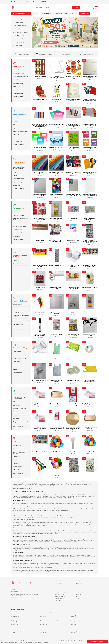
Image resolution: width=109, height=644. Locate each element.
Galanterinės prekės (18, 467)
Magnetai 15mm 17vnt (57, 334)
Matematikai (16, 135)
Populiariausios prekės (60, 13)
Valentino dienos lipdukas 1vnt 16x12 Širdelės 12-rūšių (40, 219)
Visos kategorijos (19, 97)
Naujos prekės (46, 13)
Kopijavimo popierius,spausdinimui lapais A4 (57, 77)
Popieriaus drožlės (17, 373)
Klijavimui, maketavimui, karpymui (21, 80)
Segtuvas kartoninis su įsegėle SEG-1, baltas (90, 77)
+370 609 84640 (15, 616)
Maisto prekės (16, 87)
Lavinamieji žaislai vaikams (20, 233)
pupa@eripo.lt (43, 618)
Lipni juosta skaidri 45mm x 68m (40, 380)
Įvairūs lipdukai (73, 218)
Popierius (15, 175)
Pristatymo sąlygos (80, 586)
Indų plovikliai (16, 405)
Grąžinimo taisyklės (80, 588)
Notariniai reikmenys (18, 90)
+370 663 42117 (15, 633)
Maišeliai (15, 369)
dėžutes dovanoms (18, 549)
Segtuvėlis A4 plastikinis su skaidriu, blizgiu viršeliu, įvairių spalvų (90, 101)
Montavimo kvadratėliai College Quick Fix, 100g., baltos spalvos (57, 428)
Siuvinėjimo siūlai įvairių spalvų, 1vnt (73, 173)
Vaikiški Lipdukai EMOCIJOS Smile (57, 219)
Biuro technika (17, 260)
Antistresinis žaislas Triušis (73, 240)
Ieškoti (77, 8)
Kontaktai (35, 2)
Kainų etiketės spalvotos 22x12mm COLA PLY (73, 288)
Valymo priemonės (19, 42)
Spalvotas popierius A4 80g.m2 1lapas (40, 173)
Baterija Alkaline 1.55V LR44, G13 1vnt (57, 266)
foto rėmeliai (47, 565)
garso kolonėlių (72, 540)
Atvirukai (15, 449)
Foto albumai (16, 460)
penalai (60, 524)
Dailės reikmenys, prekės (21, 26)
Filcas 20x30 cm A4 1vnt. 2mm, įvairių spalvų (90, 173)
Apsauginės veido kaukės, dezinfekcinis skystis (19, 398)
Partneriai (21, 2)
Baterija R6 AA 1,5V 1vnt (40, 287)
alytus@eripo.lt (43, 634)
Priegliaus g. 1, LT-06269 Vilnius (47, 615)
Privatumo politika (80, 592)
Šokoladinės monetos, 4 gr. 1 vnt (73, 76)
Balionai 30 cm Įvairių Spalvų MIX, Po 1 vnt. (57, 475)
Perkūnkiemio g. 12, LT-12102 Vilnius (76, 615)
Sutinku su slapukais (97, 642)
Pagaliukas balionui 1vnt (73, 452)
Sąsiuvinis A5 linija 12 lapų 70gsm (40, 148)
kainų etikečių (81, 540)
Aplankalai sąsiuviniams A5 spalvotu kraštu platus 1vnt (90, 125)
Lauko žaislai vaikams (18, 230)
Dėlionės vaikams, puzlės (19, 212)
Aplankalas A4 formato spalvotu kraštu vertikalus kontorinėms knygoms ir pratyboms (40, 125)
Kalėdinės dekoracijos (18, 470)
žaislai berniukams (17, 534)
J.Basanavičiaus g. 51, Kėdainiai (76, 631)
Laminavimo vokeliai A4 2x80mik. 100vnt (73, 335)
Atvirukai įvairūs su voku (90, 474)
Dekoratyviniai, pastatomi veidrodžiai (19, 453)
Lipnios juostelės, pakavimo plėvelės (20, 365)
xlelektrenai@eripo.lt (16, 634)
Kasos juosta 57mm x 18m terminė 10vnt (73, 266)
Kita (14, 125)
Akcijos (36, 13)
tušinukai (56, 524)
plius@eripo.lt (72, 618)
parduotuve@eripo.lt (16, 626)
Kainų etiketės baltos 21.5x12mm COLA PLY (90, 288)
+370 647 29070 (43, 2)
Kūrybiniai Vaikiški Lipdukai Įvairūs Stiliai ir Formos (90, 219)
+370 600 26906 (72, 633)
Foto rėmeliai (16, 463)
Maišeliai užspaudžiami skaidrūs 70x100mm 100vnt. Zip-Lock (90, 404)
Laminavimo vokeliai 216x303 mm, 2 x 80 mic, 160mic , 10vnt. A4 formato (57, 312)
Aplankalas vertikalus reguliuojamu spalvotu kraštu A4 (73, 125)
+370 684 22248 (15, 625)
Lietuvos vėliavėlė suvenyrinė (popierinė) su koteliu (40, 312)
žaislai (20, 517)
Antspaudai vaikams (18, 118)
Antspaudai (16, 70)
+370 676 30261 (72, 616)
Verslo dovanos (17, 328)
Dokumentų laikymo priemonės (21, 77)
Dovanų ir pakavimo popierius (20, 355)
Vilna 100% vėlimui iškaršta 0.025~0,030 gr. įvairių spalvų (57, 195)
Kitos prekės (16, 412)
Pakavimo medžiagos (20, 39)
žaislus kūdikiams (51, 532)
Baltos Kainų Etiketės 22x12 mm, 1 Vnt (57, 288)
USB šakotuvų (65, 540)
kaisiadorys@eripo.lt (73, 626)
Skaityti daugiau (44, 642)
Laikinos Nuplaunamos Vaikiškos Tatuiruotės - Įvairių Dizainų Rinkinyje (90, 242)
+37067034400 (18, 596)
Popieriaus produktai (18, 93)
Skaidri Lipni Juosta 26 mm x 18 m (73, 381)
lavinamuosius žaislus (30, 532)
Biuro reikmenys (19, 19)
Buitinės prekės (17, 402)
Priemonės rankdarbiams (19, 179)
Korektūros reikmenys (18, 83)
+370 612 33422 (72, 625)
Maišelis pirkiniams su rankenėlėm (57, 359)
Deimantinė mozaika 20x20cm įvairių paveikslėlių (57, 241)
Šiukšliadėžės (16, 418)
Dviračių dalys (17, 457)
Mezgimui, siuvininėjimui (19, 172)
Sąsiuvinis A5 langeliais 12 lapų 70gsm (57, 125)
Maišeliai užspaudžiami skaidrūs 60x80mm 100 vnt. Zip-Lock (40, 428)
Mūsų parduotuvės (80, 590)
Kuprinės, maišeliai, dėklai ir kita (21, 131)
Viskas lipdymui (17, 185)
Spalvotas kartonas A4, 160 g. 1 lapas (57, 173)
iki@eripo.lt (14, 618)
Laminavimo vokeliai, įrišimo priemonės (20, 309)
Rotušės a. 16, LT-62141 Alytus (46, 631)
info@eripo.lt (19, 597)
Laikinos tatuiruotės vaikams (20, 226)
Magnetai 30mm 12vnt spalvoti (90, 311)
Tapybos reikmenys (18, 182)
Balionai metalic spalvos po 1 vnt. (57, 452)
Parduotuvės (14, 2)
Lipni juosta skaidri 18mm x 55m (90, 358)
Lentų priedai (16, 312)
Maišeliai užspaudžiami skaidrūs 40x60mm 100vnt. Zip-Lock (40, 404)
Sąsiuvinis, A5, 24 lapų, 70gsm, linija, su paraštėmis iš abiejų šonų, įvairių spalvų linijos (57, 149)
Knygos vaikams (17, 128)
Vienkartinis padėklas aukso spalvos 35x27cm (57, 404)
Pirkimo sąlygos (80, 584)
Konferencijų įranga (20, 36)
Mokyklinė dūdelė (40, 240)
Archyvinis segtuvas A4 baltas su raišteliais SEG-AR (73, 100)
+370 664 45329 (44, 633)
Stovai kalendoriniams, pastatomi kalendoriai (21, 316)
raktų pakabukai (55, 565)
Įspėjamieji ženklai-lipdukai (20, 408)
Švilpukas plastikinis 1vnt (40, 474)
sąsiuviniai (65, 524)
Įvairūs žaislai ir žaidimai (19, 215)
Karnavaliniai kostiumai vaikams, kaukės (21, 219)
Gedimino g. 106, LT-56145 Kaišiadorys (77, 623)
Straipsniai (74, 13)
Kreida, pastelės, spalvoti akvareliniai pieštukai (19, 168)
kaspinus (38, 549)
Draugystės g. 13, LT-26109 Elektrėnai (19, 631)
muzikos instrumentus (61, 532)
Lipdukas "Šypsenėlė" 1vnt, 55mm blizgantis (73, 148)
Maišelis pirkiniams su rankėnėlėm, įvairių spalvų (90, 381)
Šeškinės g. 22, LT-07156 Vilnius (18, 615)
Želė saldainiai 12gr (57, 100)
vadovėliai (70, 524)
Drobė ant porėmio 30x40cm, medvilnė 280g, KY (40, 195)
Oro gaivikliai (16, 415)
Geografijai (16, 121)
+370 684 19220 (44, 625)
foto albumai (41, 565)
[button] (21, 14)
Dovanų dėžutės (17, 352)
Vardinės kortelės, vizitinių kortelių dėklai (21, 321)
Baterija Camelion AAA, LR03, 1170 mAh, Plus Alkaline (90, 266)
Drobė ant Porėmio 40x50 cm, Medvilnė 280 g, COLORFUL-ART (73, 195)
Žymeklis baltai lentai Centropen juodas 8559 (40, 335)
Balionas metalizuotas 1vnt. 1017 (90, 452)
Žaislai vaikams (19, 29)
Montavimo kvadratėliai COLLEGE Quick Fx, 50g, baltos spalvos (73, 405)
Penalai (15, 138)
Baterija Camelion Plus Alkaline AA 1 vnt (40, 266)
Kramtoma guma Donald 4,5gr (40, 100)
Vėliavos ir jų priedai (18, 324)
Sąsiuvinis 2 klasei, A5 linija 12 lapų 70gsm (90, 148)
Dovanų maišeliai (17, 362)
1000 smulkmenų (19, 46)
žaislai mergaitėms (27, 534)
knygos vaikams (22, 524)
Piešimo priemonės (18, 141)
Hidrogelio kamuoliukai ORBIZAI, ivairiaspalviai (40, 452)
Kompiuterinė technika (19, 264)
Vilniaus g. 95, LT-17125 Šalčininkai (48, 623)
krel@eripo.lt (43, 626)
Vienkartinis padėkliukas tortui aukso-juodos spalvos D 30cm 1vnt (73, 428)
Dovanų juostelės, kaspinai (19, 358)
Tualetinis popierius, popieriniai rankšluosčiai (20, 422)
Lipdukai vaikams (17, 236)
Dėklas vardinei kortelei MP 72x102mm (73, 312)
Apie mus (28, 2)
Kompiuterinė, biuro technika (22, 32)
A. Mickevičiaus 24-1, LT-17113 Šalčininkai (20, 623)
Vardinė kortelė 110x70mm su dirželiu (90, 335)
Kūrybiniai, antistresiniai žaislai (20, 223)
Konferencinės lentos (18, 305)
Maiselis (40, 358)
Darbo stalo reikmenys (18, 73)
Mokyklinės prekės (19, 22)
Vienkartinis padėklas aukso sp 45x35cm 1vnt (90, 428)
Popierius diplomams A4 (40, 76)
